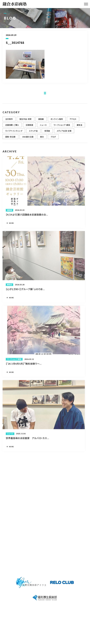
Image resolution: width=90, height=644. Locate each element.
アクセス (73, 120)
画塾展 (41, 120)
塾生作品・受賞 (26, 120)
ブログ (53, 138)
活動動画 (29, 126)
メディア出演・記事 (64, 132)
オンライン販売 (57, 120)
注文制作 (9, 120)
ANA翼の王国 (28, 138)
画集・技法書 (10, 138)
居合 (42, 138)
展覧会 (79, 126)
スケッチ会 (33, 132)
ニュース (43, 126)
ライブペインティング (14, 132)
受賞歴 (47, 132)
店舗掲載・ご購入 (12, 126)
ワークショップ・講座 (62, 126)
